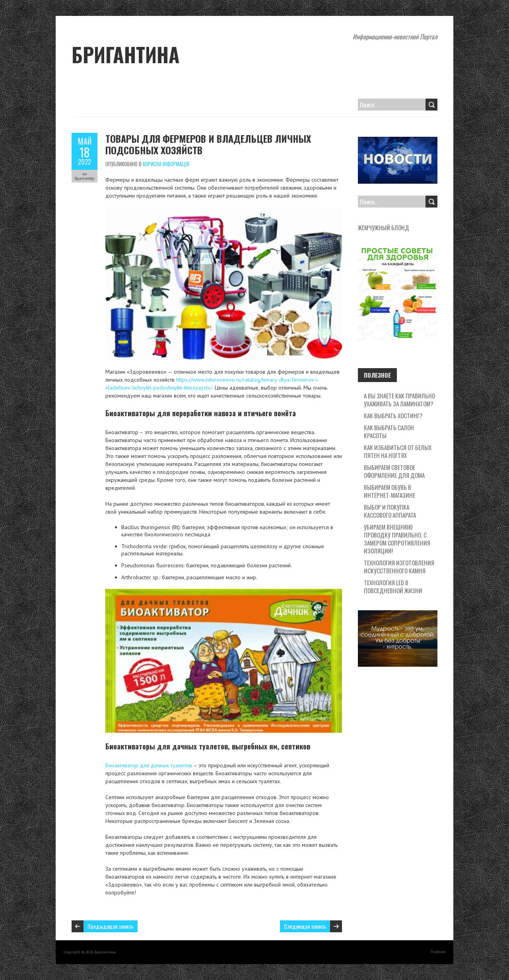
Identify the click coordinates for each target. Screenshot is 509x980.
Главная (438, 952)
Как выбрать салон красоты (389, 431)
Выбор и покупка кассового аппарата (390, 511)
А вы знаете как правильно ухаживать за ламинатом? (399, 400)
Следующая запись (305, 926)
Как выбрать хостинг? (393, 415)
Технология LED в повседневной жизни (393, 586)
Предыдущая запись (111, 926)
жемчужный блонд (384, 227)
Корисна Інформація (166, 164)
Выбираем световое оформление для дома (394, 471)
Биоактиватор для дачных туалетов (149, 765)
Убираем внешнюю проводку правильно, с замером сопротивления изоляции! (397, 539)
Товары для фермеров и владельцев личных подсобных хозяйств (208, 144)
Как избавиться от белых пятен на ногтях (398, 451)
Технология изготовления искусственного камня (399, 567)
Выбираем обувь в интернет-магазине (390, 491)
